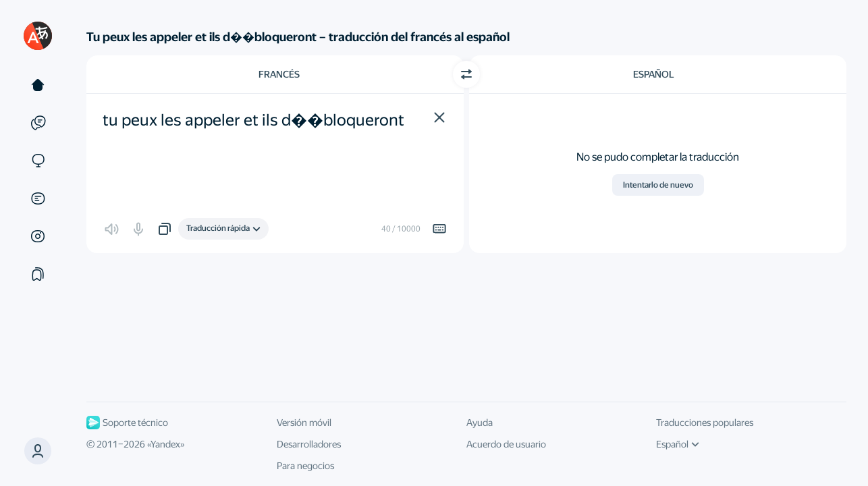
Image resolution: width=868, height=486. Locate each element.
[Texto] (38, 85)
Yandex (165, 444)
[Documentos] (38, 198)
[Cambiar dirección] (466, 74)
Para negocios (305, 466)
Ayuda (480, 423)
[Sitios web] (38, 161)
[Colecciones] (38, 274)
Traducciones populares (705, 423)
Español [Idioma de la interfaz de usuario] (678, 444)
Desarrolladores (309, 444)
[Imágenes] (38, 236)
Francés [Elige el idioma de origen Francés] (279, 74)
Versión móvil (304, 423)
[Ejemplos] (38, 123)
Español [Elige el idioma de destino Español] (654, 74)
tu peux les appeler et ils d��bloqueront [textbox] (253, 120)
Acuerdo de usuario (506, 444)
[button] (439, 117)
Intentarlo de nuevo (658, 185)
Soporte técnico (127, 423)
